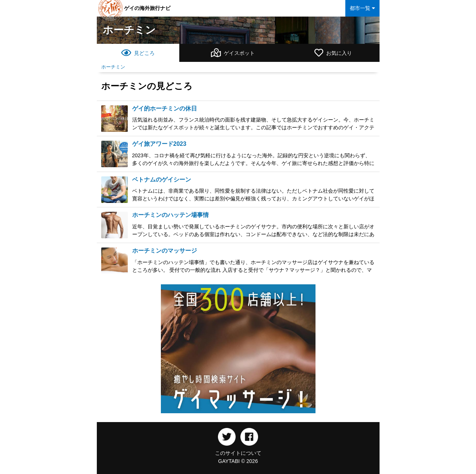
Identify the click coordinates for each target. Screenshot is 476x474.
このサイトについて (238, 453)
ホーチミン (129, 30)
